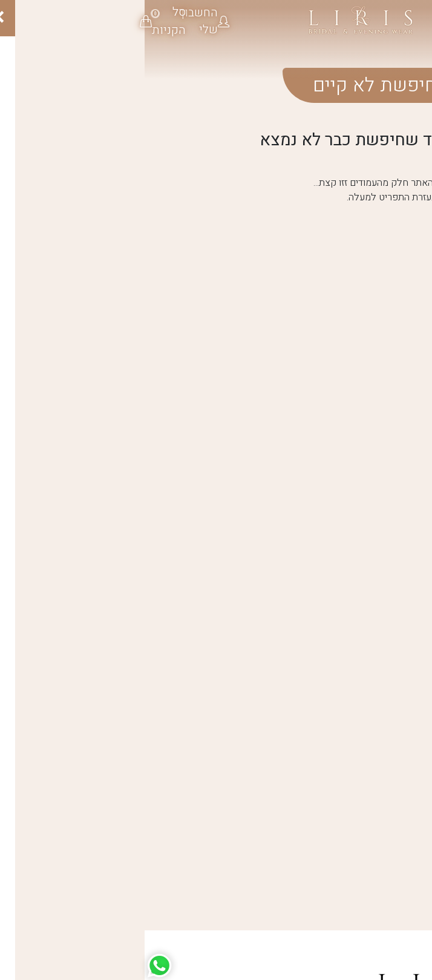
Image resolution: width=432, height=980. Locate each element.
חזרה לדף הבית (337, 250)
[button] (61, 21)
